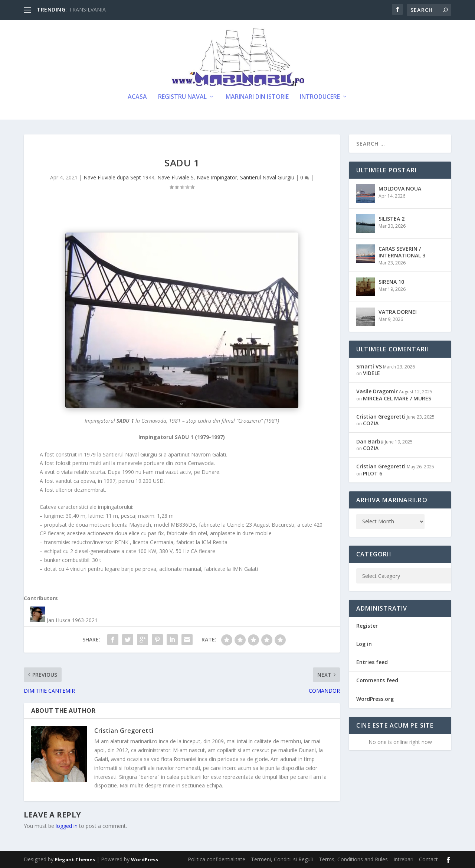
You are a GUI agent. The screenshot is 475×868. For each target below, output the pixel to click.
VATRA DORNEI (398, 312)
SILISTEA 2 (392, 219)
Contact (428, 859)
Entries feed (372, 662)
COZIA (371, 423)
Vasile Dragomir (377, 391)
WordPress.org (375, 699)
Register (367, 626)
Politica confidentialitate (217, 859)
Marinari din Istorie (257, 97)
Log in (364, 644)
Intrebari (403, 859)
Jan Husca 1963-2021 (72, 620)
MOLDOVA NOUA (400, 188)
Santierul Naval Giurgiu (267, 177)
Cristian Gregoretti (124, 731)
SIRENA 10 (391, 282)
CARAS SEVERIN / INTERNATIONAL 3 (402, 252)
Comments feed (377, 680)
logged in (67, 826)
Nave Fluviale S (176, 177)
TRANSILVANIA (87, 9)
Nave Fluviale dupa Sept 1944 (119, 177)
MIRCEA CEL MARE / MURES (397, 398)
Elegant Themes (75, 859)
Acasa (137, 97)
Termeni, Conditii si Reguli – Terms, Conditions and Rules (319, 859)
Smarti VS (369, 366)
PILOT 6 (373, 473)
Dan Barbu (370, 441)
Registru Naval (182, 97)
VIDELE (371, 373)
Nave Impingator (217, 177)
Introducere (320, 97)
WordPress (145, 859)
